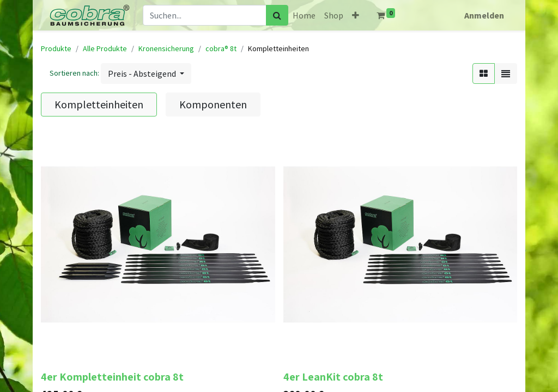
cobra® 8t (221, 48)
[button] (356, 15)
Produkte (56, 48)
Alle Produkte (105, 48)
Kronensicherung (166, 48)
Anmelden (484, 15)
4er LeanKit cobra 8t (333, 377)
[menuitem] (304, 15)
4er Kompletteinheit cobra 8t (112, 377)
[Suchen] (277, 15)
